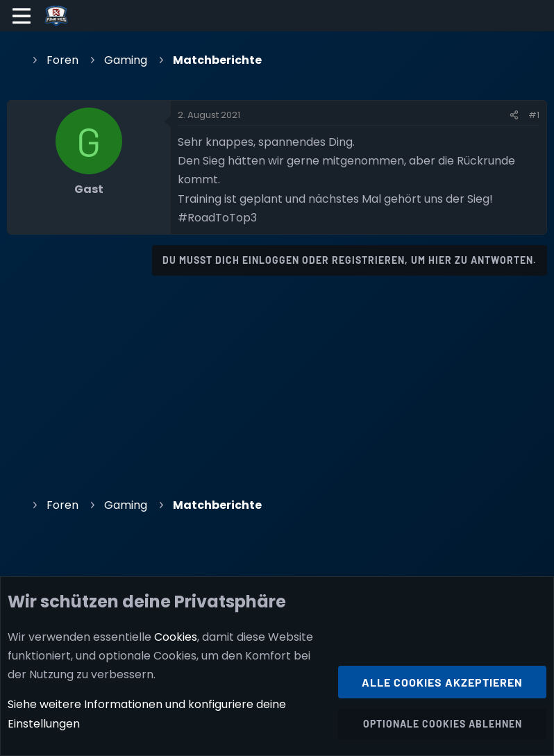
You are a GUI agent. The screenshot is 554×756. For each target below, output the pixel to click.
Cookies (176, 637)
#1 (534, 115)
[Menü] (22, 16)
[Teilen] (514, 115)
